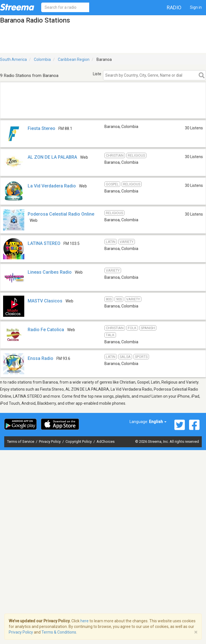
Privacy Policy (50, 441)
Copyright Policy (79, 441)
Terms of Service (21, 441)
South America (13, 59)
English (158, 422)
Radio (174, 7)
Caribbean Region (74, 59)
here (85, 621)
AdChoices (106, 441)
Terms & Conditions (59, 632)
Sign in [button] (196, 7)
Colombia (42, 59)
